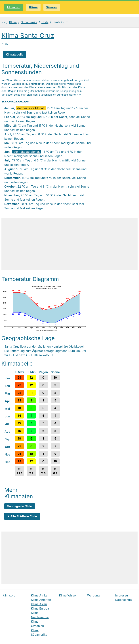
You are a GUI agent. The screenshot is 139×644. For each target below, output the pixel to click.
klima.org (14, 7)
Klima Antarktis (41, 600)
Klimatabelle (15, 54)
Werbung (93, 595)
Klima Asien (39, 604)
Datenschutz (124, 600)
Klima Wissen (68, 595)
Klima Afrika (39, 595)
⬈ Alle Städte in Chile (22, 516)
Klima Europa (40, 608)
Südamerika (29, 22)
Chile (45, 22)
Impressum (123, 595)
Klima (13, 22)
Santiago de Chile (20, 506)
